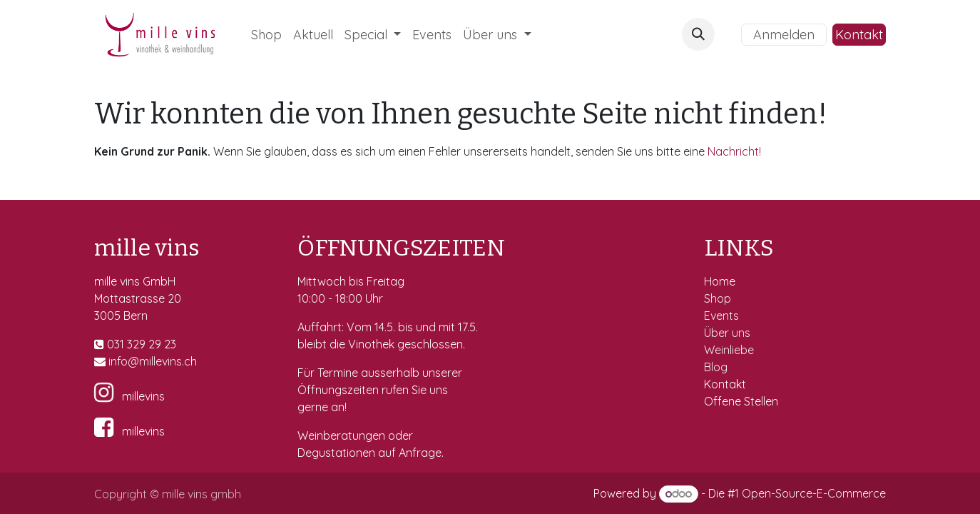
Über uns (727, 333)
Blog (716, 367)
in (113, 361)
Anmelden (784, 35)
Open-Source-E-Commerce (814, 493)
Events (723, 316)
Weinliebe (730, 350)
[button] (698, 34)
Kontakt (859, 35)
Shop (719, 298)
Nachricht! (734, 151)
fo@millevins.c (154, 361)
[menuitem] (266, 35)
